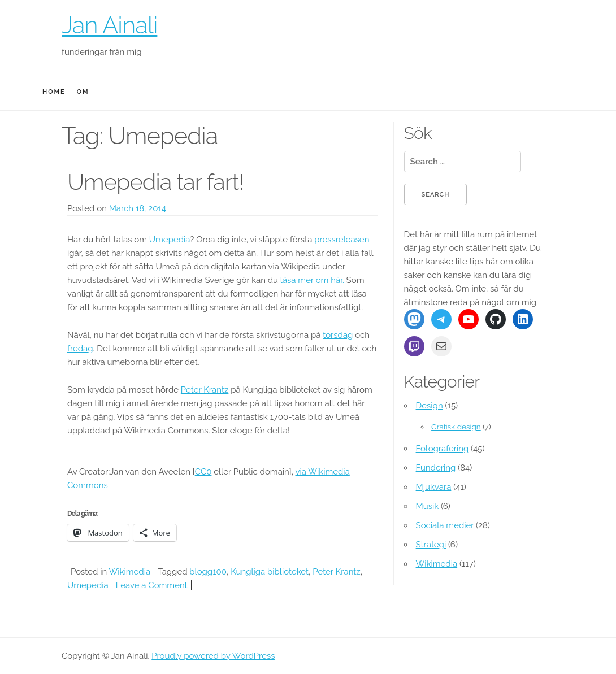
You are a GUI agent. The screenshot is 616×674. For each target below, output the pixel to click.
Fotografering (443, 449)
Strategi (431, 545)
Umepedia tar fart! (155, 182)
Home (54, 92)
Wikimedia (130, 572)
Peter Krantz (205, 390)
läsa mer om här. (312, 280)
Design (430, 406)
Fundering (436, 468)
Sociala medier (445, 525)
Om (83, 92)
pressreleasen (342, 240)
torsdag (338, 335)
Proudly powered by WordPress (213, 656)
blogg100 (208, 572)
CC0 (203, 472)
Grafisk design (456, 427)
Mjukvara (434, 487)
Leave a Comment (152, 585)
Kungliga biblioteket (270, 572)
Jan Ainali (109, 25)
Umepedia (170, 240)
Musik (428, 506)
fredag (80, 349)
